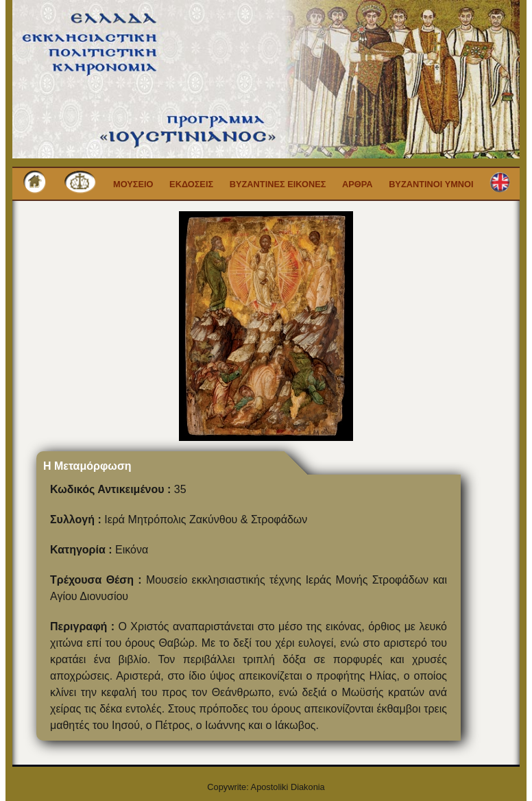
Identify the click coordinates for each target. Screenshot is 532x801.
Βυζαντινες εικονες (278, 184)
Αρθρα (358, 184)
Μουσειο (133, 184)
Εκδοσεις (191, 184)
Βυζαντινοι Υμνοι (431, 184)
